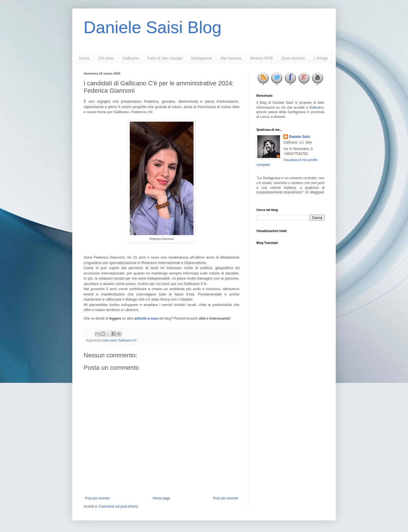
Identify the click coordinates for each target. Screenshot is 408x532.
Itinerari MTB (261, 58)
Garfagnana (201, 58)
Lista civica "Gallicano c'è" (119, 340)
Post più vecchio (226, 498)
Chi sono (106, 58)
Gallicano (131, 58)
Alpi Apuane (231, 58)
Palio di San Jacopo (165, 58)
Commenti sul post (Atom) (118, 506)
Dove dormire (293, 58)
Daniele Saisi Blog (153, 27)
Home (84, 58)
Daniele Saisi (299, 137)
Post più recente (97, 498)
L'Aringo (321, 58)
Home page (161, 498)
